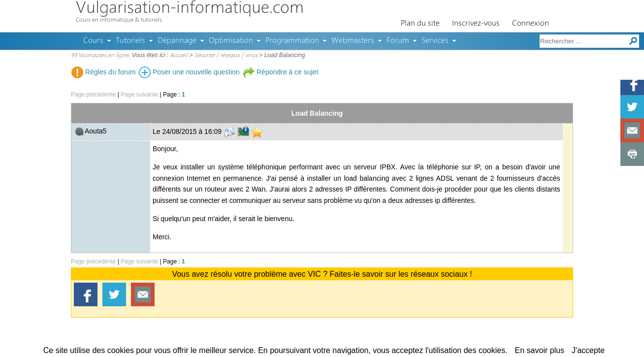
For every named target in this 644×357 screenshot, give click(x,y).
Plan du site (420, 24)
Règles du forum (104, 72)
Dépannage (177, 41)
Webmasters (353, 41)
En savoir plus (540, 350)
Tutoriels (130, 41)
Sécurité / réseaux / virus (226, 56)
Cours (93, 41)
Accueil (179, 56)
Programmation (292, 41)
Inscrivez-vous (476, 24)
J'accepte (588, 350)
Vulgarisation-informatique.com (190, 9)
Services (435, 41)
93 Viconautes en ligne (100, 56)
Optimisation (231, 41)
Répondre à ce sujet (280, 72)
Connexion (531, 24)
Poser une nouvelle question (189, 72)
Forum (398, 41)
